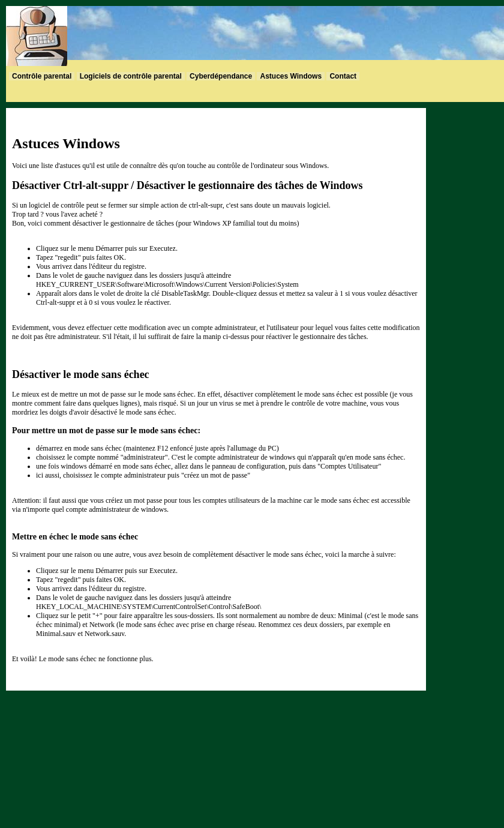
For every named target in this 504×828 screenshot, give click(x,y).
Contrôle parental (42, 76)
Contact (343, 76)
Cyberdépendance (221, 76)
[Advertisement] (468, 288)
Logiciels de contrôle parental (131, 76)
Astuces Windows (291, 76)
